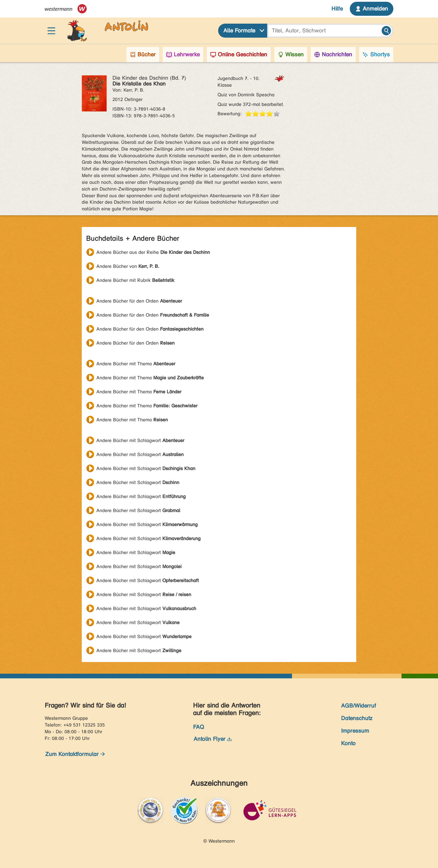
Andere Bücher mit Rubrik (135, 280)
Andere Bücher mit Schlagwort (140, 440)
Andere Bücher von (128, 266)
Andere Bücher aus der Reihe (153, 252)
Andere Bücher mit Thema (136, 364)
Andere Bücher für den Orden (139, 301)
